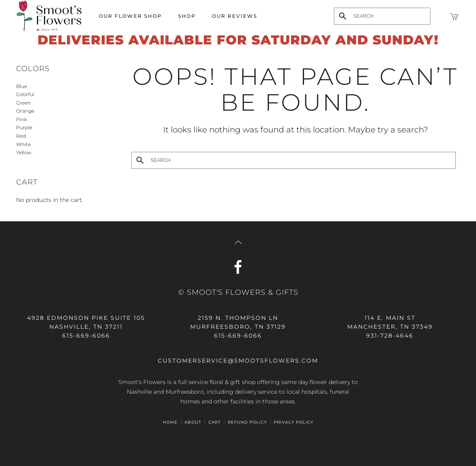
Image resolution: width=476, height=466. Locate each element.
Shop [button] (187, 16)
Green (23, 103)
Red (21, 136)
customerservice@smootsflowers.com (238, 361)
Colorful (25, 94)
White (23, 144)
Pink (22, 119)
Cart (215, 422)
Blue (22, 86)
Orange (25, 111)
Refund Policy (247, 422)
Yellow (24, 152)
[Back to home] (49, 16)
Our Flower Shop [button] (130, 16)
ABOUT (193, 422)
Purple (24, 127)
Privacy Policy (294, 422)
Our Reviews (235, 16)
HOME (170, 422)
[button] (238, 242)
